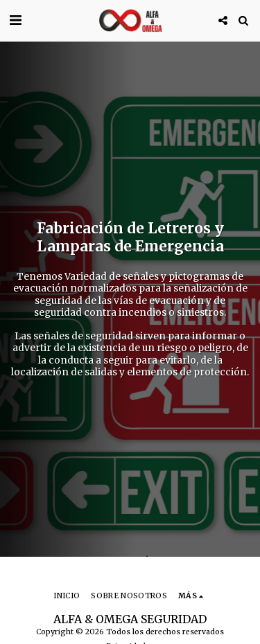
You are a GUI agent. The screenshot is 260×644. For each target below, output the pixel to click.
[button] (15, 20)
